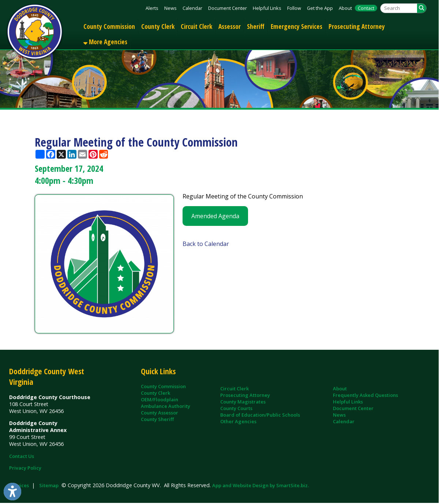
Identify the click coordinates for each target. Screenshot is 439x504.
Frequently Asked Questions (365, 395)
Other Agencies (238, 421)
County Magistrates (243, 402)
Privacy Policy (25, 468)
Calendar (192, 8)
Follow (294, 8)
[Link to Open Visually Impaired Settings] (12, 492)
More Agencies (105, 42)
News (170, 8)
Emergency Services (297, 26)
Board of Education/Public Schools (260, 415)
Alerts (152, 8)
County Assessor (160, 413)
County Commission (109, 26)
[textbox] (399, 8)
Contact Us (22, 456)
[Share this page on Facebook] (51, 154)
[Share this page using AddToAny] (40, 154)
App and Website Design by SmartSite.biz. (260, 485)
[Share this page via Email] (82, 154)
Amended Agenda (215, 216)
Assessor (230, 26)
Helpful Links (267, 8)
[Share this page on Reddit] (104, 154)
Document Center (228, 8)
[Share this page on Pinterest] (93, 154)
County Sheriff (157, 419)
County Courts (236, 408)
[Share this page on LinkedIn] (72, 154)
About (345, 8)
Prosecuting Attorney (357, 26)
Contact (366, 8)
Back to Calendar (206, 244)
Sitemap (49, 485)
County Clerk (158, 26)
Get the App (320, 8)
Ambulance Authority (166, 406)
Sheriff (256, 26)
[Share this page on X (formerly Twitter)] (61, 154)
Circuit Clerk (196, 26)
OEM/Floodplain (160, 399)
